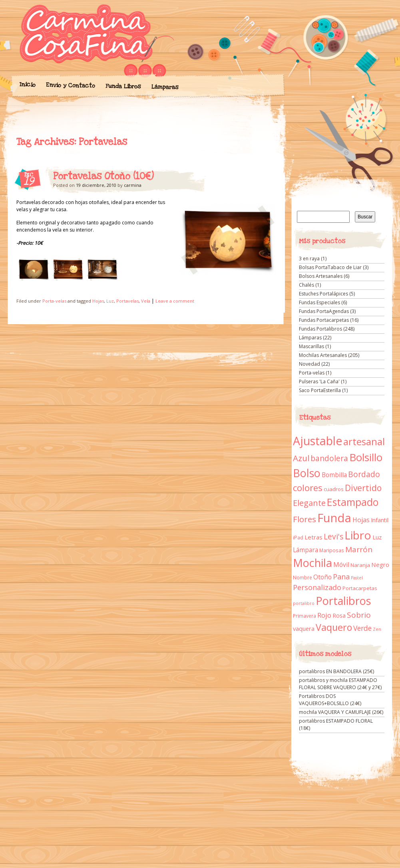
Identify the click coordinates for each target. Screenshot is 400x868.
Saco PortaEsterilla (320, 390)
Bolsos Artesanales (321, 276)
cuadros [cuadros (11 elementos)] (334, 489)
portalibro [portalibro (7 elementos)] (304, 603)
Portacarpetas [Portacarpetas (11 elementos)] (360, 588)
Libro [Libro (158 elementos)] (358, 535)
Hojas (98, 301)
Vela (146, 301)
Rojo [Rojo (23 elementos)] (324, 615)
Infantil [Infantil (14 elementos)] (380, 520)
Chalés (306, 285)
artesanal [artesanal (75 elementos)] (364, 442)
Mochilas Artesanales (323, 355)
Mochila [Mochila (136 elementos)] (312, 563)
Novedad (309, 364)
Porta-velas (54, 301)
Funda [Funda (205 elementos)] (334, 518)
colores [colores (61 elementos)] (308, 488)
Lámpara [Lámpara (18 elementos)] (305, 550)
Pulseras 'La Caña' (319, 381)
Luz (110, 301)
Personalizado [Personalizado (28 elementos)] (317, 587)
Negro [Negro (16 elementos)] (380, 565)
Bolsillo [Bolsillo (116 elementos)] (366, 457)
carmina (133, 185)
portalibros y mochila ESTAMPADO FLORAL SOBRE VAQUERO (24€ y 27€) (340, 684)
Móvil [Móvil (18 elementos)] (341, 565)
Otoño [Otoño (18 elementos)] (322, 577)
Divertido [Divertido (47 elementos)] (363, 488)
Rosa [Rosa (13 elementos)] (339, 615)
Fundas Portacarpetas (324, 320)
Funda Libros (123, 86)
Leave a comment (175, 301)
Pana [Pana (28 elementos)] (341, 577)
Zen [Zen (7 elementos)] (377, 629)
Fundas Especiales (319, 302)
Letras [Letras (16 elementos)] (313, 537)
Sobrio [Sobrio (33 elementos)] (359, 615)
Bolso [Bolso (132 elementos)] (307, 473)
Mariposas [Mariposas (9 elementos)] (332, 550)
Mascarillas (311, 346)
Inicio (27, 85)
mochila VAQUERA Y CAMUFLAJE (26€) (341, 712)
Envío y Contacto (70, 85)
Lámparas (165, 87)
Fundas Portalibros (320, 329)
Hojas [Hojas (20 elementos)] (361, 520)
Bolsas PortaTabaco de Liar (330, 267)
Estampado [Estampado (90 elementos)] (353, 502)
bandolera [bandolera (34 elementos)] (329, 458)
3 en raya (309, 259)
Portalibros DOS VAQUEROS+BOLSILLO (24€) (330, 700)
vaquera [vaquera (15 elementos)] (304, 628)
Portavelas (127, 301)
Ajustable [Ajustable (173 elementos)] (317, 441)
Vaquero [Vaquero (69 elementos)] (334, 627)
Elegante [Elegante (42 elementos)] (309, 503)
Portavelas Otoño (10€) (103, 176)
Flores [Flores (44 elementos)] (304, 519)
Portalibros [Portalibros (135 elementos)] (343, 601)
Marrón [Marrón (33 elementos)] (359, 549)
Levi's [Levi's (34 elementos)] (333, 537)
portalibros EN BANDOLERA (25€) (336, 671)
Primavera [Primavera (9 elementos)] (304, 616)
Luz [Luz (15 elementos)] (377, 537)
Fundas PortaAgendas (324, 311)
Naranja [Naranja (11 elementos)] (360, 565)
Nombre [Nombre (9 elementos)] (302, 578)
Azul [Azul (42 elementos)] (301, 458)
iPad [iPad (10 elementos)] (298, 538)
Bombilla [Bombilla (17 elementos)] (334, 475)
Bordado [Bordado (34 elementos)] (364, 474)
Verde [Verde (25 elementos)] (362, 628)
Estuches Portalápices (323, 294)
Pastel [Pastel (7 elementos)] (357, 578)
